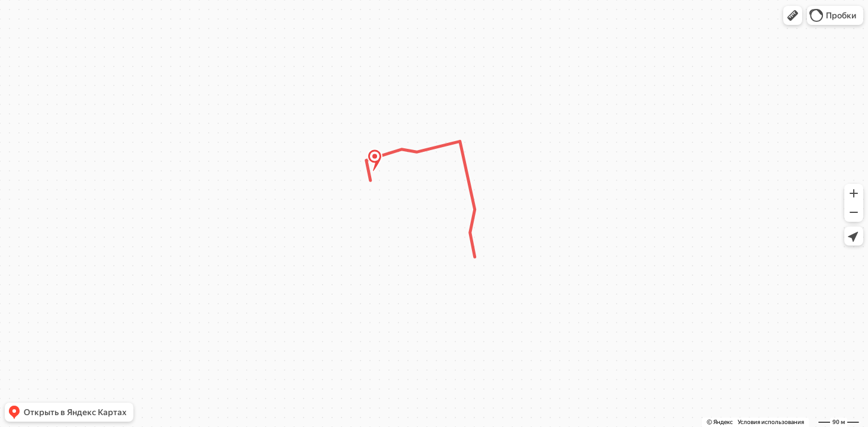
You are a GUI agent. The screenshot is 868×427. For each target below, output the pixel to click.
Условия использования (771, 422)
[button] (793, 15)
